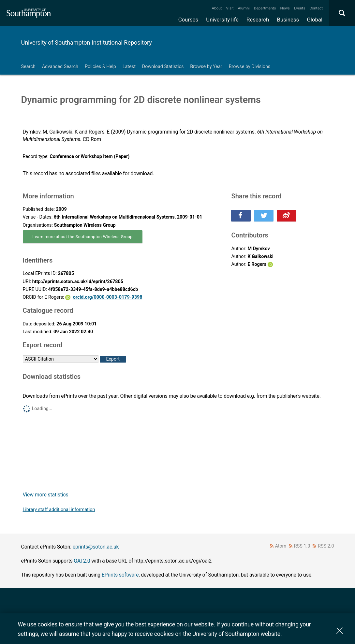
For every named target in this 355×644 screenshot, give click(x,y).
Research (258, 20)
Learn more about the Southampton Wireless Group (83, 237)
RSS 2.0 (326, 546)
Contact (316, 8)
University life (222, 20)
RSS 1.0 (302, 546)
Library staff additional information (59, 510)
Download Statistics (163, 67)
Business (288, 20)
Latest (129, 67)
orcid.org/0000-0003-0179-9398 (108, 297)
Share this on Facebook (241, 216)
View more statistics (46, 495)
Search (28, 67)
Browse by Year (206, 67)
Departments (265, 8)
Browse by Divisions (250, 67)
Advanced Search (60, 67)
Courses (188, 20)
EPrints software (120, 575)
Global (315, 20)
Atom (281, 546)
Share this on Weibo (287, 216)
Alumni (244, 8)
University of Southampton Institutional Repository (87, 43)
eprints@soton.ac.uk (96, 547)
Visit (230, 8)
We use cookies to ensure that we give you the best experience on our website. (117, 624)
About (217, 8)
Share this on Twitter (264, 216)
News (285, 8)
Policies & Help (100, 67)
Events (300, 8)
